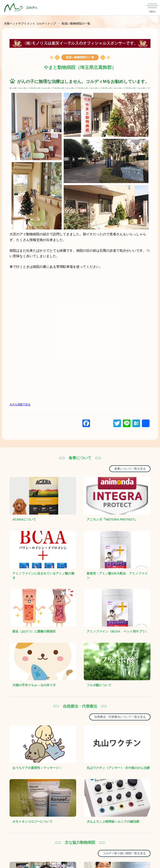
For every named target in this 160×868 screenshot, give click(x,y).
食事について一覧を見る (130, 469)
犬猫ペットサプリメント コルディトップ (30, 24)
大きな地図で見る (20, 404)
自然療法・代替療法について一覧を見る (120, 717)
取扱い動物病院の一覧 (76, 24)
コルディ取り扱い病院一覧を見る (124, 853)
